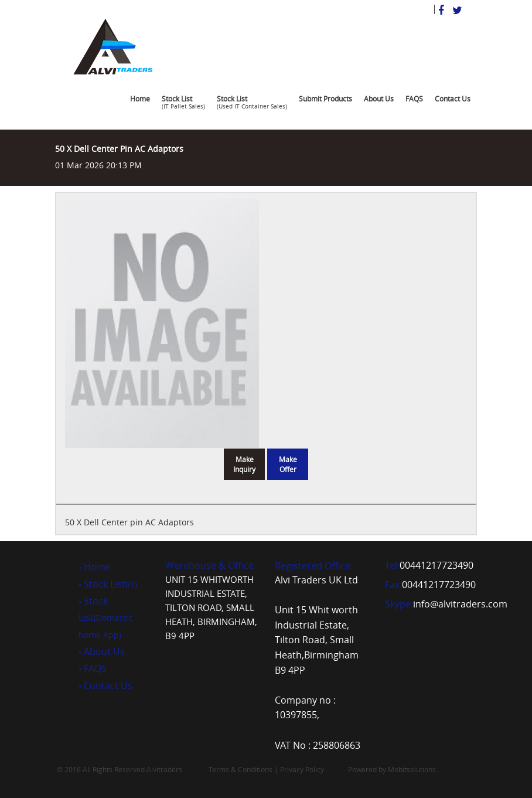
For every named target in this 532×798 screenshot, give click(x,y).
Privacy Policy (302, 769)
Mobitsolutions (412, 769)
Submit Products (325, 99)
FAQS (414, 99)
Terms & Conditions (241, 769)
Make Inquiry (244, 464)
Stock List (183, 104)
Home (140, 99)
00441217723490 (436, 565)
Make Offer (288, 464)
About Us (379, 99)
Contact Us (453, 99)
